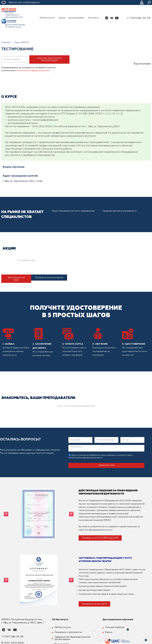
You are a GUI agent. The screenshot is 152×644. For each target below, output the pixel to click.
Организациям (77, 18)
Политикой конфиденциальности (34, 71)
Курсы (62, 18)
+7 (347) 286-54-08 (12, 637)
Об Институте (48, 18)
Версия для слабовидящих (24, 2)
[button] (16, 279)
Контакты (94, 18)
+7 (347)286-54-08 (139, 18)
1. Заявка (8, 344)
